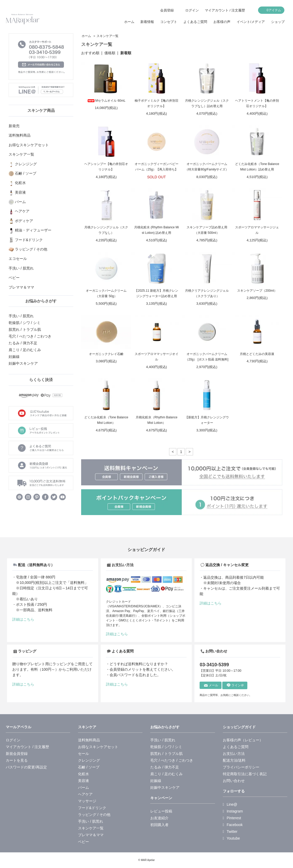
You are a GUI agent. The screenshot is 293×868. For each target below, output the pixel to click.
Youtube (231, 838)
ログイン (192, 10)
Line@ (230, 804)
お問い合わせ (234, 781)
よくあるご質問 (195, 22)
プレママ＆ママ (91, 835)
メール (211, 685)
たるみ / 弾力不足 (23, 343)
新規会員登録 (17, 754)
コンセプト (169, 22)
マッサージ (87, 801)
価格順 (110, 53)
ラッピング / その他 (94, 815)
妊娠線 (14, 357)
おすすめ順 (90, 53)
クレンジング (89, 760)
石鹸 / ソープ (89, 767)
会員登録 (167, 10)
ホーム (129, 22)
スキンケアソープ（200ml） (257, 291)
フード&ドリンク (92, 808)
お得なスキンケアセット (98, 747)
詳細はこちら (23, 619)
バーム (83, 787)
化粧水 (83, 774)
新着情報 (147, 22)
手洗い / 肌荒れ (21, 316)
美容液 (83, 781)
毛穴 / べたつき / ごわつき (30, 336)
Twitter (230, 832)
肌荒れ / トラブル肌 (25, 329)
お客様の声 (222, 22)
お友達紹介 (159, 818)
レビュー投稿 (161, 811)
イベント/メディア (251, 22)
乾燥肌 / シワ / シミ (24, 323)
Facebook (233, 825)
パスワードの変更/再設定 (26, 767)
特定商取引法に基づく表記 (245, 774)
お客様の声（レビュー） (243, 740)
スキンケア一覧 (107, 36)
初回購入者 (159, 825)
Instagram (233, 811)
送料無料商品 (89, 740)
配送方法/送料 (234, 760)
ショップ (278, 22)
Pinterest (232, 818)
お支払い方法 (234, 754)
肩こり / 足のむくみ (25, 350)
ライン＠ (235, 685)
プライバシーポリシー (241, 767)
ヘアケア (85, 794)
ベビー (83, 842)
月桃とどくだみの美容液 (257, 354)
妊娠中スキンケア (23, 363)
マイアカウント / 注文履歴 (225, 10)
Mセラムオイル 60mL (106, 101)
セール (83, 754)
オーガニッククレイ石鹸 (106, 354)
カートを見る (17, 760)
